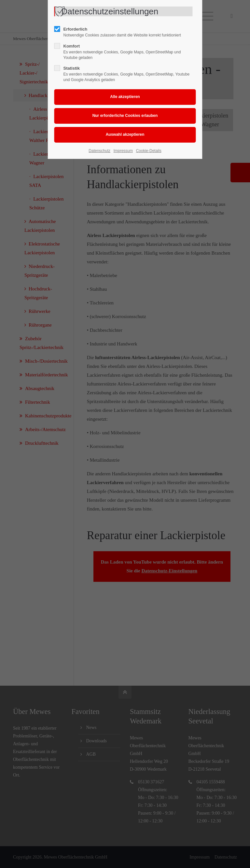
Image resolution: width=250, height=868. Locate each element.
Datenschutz (99, 151)
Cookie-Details (149, 151)
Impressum (123, 151)
